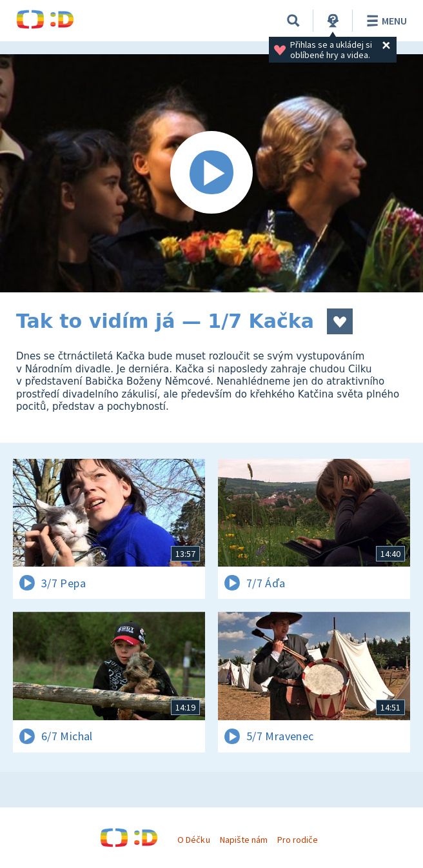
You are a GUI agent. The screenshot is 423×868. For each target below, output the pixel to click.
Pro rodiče (298, 840)
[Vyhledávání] (293, 21)
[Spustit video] (211, 173)
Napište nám (244, 840)
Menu (385, 21)
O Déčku (193, 840)
